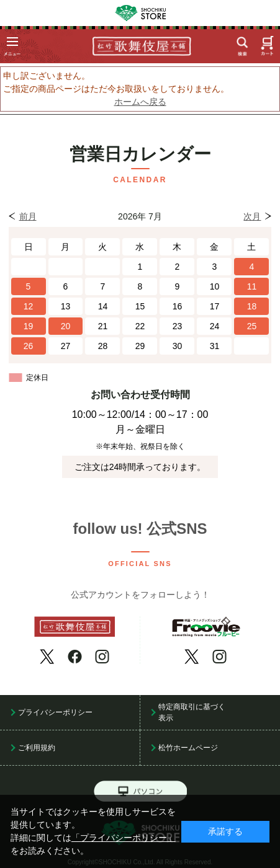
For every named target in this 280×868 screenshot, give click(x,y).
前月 (28, 216)
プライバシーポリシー (55, 712)
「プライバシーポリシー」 (124, 838)
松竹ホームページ (188, 748)
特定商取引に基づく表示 (192, 712)
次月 (252, 216)
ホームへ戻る (140, 102)
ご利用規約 (37, 748)
